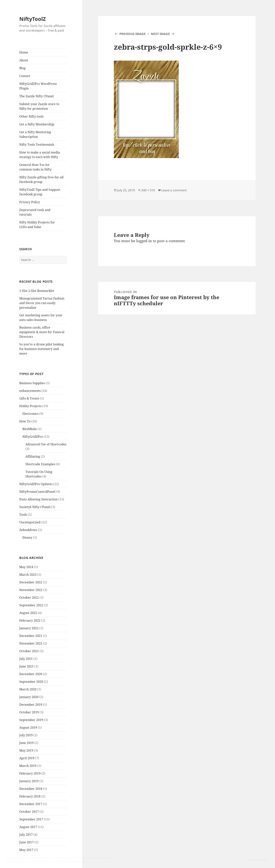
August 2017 (28, 827)
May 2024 (26, 567)
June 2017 (26, 842)
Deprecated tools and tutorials (35, 212)
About (24, 60)
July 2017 (26, 835)
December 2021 (31, 636)
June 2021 (26, 666)
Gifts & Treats (29, 398)
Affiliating (33, 456)
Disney (27, 538)
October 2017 (29, 812)
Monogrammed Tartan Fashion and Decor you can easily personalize (42, 303)
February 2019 (30, 773)
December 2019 (31, 705)
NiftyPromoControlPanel (37, 492)
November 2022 (31, 590)
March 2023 (28, 575)
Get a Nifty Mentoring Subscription (35, 134)
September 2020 (31, 682)
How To (25, 421)
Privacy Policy (30, 202)
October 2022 (29, 598)
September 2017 (31, 819)
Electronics (30, 414)
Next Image (160, 34)
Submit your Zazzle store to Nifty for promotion (39, 106)
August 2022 (28, 613)
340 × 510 (148, 190)
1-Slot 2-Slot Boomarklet (37, 291)
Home (24, 52)
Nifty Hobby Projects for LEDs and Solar (37, 225)
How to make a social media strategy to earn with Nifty (40, 155)
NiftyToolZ (33, 19)
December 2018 (31, 789)
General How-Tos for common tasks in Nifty (35, 167)
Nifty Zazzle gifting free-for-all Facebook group (41, 179)
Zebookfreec (28, 530)
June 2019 (26, 743)
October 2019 (29, 712)
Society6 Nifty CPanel (35, 507)
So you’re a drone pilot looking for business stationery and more (42, 349)
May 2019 (26, 750)
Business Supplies (32, 383)
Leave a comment (174, 190)
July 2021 (26, 659)
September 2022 (31, 605)
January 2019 (29, 781)
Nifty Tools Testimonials (37, 145)
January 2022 (29, 628)
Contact (25, 76)
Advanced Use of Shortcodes (46, 444)
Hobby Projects (30, 406)
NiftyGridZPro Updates (36, 484)
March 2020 (28, 689)
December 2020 (31, 674)
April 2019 (27, 758)
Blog (22, 68)
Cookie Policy (79, 861)
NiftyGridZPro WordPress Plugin (38, 86)
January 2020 (29, 697)
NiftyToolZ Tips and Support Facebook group (40, 192)
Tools (23, 515)
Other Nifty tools (31, 116)
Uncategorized (30, 522)
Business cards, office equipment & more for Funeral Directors (42, 332)
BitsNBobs (30, 429)
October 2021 (29, 651)
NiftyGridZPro (33, 437)
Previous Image (132, 34)
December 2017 (31, 804)
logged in (144, 241)
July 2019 (26, 735)
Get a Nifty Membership (37, 124)
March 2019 (28, 766)
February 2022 (30, 620)
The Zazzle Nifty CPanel (36, 96)
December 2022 (31, 582)
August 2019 (28, 728)
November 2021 (31, 643)
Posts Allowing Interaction (38, 499)
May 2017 (26, 850)
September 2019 (31, 720)
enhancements (30, 391)
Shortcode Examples (40, 464)
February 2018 (30, 796)
